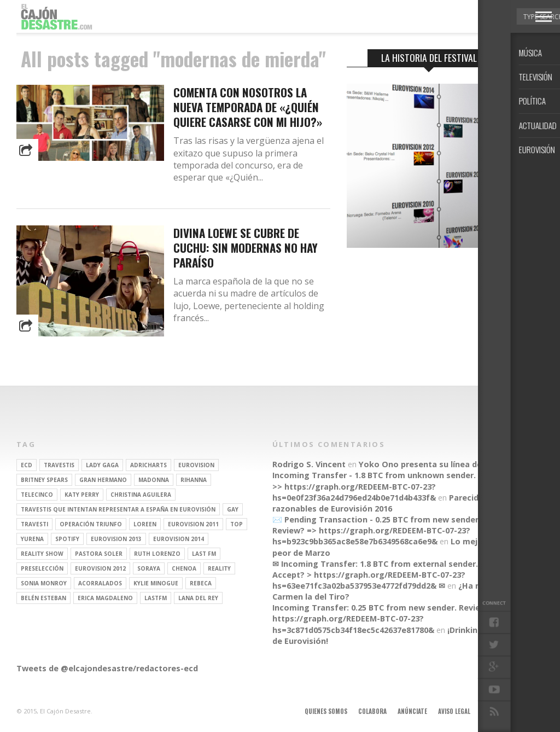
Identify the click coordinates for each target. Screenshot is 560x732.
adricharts (148, 465)
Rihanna (194, 480)
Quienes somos (326, 711)
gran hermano (103, 480)
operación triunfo (91, 524)
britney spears (44, 480)
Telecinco (37, 495)
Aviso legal (454, 711)
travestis (59, 465)
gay (233, 509)
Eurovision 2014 (179, 539)
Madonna (154, 480)
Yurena (32, 539)
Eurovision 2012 (100, 568)
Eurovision (196, 465)
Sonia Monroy (44, 583)
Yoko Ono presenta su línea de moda (433, 464)
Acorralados (100, 583)
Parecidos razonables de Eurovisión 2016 (380, 503)
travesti (34, 524)
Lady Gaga (102, 465)
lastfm (156, 598)
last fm (204, 554)
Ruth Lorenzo (157, 554)
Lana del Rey (198, 598)
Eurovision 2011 (193, 524)
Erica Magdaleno (105, 598)
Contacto (496, 711)
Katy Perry (82, 495)
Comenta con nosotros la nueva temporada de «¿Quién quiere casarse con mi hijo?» (248, 107)
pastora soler (99, 554)
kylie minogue (156, 583)
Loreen (145, 524)
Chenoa (184, 568)
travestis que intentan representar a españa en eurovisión (118, 509)
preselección (42, 568)
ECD (27, 465)
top (237, 524)
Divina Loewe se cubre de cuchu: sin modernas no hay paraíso (246, 248)
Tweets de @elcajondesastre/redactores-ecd (107, 668)
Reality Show (42, 554)
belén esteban (43, 598)
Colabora (372, 711)
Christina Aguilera (141, 495)
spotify (67, 539)
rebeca (201, 583)
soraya (149, 568)
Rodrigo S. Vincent (309, 464)
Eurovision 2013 (116, 539)
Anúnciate (412, 711)
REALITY (219, 568)
